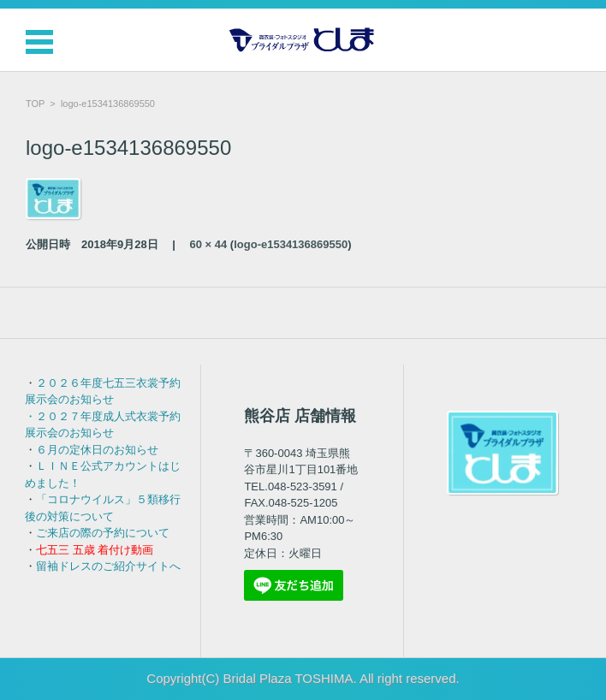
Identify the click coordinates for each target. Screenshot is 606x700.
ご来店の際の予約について (103, 533)
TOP (35, 104)
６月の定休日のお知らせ (97, 450)
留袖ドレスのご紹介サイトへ (108, 566)
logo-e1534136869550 (291, 244)
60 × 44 (209, 244)
